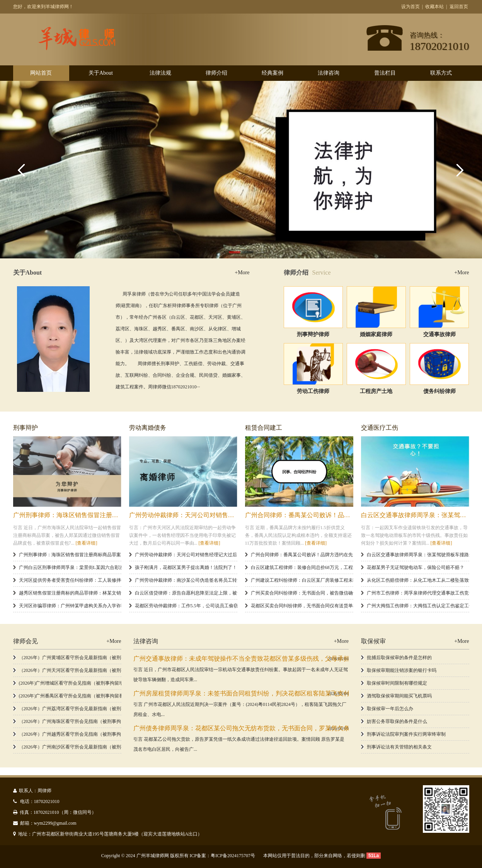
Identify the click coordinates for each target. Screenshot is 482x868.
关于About (101, 73)
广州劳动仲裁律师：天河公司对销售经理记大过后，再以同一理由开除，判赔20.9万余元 (225, 555)
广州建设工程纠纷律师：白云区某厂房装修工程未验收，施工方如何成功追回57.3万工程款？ (345, 580)
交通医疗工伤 (380, 428)
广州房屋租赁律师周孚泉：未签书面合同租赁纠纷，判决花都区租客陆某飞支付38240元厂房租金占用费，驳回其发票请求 (299, 693)
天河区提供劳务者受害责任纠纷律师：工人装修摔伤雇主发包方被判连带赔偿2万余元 (106, 580)
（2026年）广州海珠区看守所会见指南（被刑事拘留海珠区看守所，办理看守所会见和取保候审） (119, 721)
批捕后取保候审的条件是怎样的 (399, 658)
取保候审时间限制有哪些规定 (397, 683)
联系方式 (441, 73)
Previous (23, 169)
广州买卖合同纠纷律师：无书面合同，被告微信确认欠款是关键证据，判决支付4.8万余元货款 (347, 593)
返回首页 (459, 7)
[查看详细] (87, 543)
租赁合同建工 (264, 428)
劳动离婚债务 (148, 428)
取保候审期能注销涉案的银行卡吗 (402, 670)
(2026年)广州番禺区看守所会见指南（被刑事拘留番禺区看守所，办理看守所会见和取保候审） (116, 696)
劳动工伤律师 (313, 391)
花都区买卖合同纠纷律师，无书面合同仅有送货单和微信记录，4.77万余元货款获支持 (338, 606)
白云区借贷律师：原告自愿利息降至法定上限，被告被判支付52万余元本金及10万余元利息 (228, 593)
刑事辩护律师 (313, 334)
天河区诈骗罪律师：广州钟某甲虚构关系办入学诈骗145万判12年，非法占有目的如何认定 (111, 606)
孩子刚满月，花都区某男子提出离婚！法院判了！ (186, 567)
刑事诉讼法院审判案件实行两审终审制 (406, 734)
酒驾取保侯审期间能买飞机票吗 (399, 696)
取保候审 (373, 641)
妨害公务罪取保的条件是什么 (397, 721)
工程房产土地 (376, 391)
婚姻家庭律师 (376, 334)
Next (459, 169)
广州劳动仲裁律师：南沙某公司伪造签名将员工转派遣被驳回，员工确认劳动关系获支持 (225, 580)
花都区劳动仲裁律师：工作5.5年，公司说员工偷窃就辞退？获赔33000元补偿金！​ (218, 606)
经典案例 (273, 73)
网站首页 (41, 73)
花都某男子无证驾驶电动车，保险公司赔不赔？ (416, 567)
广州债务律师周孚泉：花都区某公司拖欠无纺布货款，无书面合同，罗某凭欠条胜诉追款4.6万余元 (267, 728)
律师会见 (26, 641)
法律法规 (160, 73)
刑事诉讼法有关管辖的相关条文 (399, 747)
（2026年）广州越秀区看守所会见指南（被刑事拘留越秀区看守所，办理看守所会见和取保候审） (119, 734)
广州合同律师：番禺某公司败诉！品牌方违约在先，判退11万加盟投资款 (344, 515)
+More (242, 273)
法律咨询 (329, 73)
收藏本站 (434, 7)
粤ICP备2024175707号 (233, 856)
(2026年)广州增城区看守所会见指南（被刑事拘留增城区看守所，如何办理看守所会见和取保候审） (120, 683)
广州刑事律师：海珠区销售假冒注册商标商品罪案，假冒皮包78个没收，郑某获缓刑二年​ (109, 555)
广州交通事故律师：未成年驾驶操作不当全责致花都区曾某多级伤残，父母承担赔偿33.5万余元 (262, 659)
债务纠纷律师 (439, 391)
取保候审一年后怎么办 (390, 709)
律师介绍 (216, 73)
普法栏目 (385, 73)
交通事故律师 (439, 334)
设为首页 (410, 7)
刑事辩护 (26, 428)
